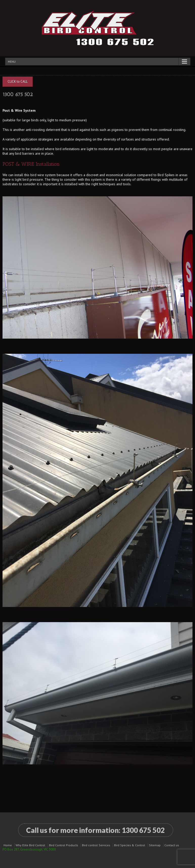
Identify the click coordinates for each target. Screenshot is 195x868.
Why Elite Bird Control (30, 845)
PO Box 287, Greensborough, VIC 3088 (29, 849)
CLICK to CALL (18, 81)
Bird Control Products (64, 845)
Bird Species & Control (130, 845)
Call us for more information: (95, 830)
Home (8, 845)
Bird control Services (96, 845)
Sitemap (155, 845)
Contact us (172, 845)
